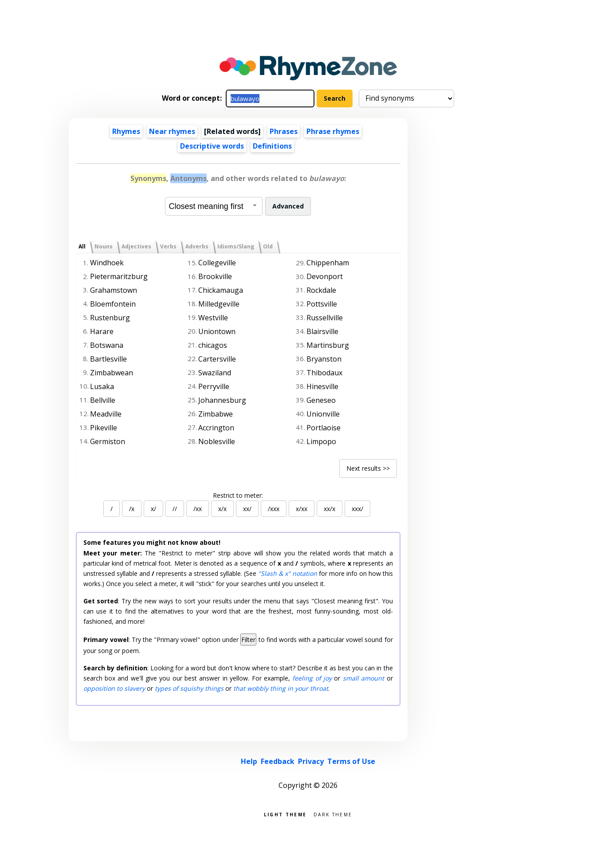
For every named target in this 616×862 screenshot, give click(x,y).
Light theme (285, 814)
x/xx (302, 509)
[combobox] (214, 206)
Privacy (311, 761)
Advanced (288, 206)
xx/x (330, 509)
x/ (153, 509)
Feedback (278, 761)
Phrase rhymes (333, 131)
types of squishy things (189, 688)
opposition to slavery (114, 688)
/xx (198, 509)
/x (132, 509)
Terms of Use (351, 761)
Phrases (284, 131)
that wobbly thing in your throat (281, 688)
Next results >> (368, 468)
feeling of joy (312, 678)
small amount (363, 678)
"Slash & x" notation (288, 573)
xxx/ (357, 509)
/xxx (274, 509)
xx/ (247, 509)
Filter (248, 640)
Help (249, 761)
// (175, 509)
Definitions (272, 146)
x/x (222, 509)
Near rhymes (172, 131)
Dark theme (333, 814)
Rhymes (126, 131)
